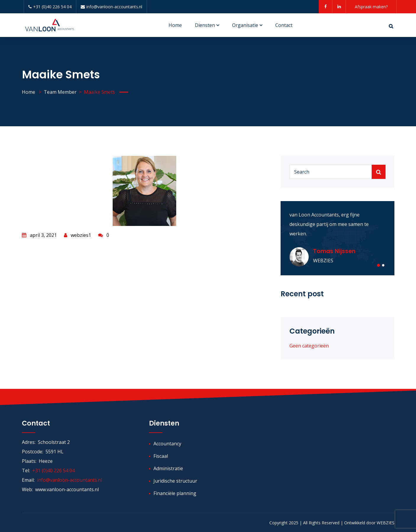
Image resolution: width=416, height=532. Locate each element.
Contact (284, 25)
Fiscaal (161, 456)
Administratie (168, 468)
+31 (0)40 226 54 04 (50, 7)
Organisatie (245, 25)
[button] (378, 265)
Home (175, 25)
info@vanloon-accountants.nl (111, 7)
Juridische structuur (175, 481)
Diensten (205, 25)
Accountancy (167, 444)
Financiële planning (175, 493)
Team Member (60, 92)
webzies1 (77, 235)
